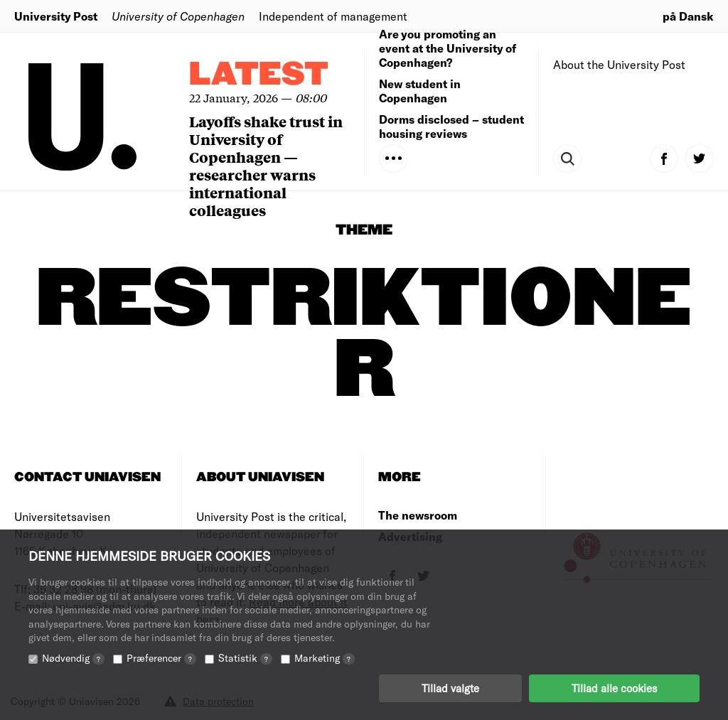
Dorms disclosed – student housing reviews (451, 126)
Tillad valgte (450, 688)
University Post (56, 16)
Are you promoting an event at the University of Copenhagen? (448, 48)
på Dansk (688, 16)
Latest (259, 75)
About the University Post (619, 64)
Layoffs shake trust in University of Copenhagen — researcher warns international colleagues (266, 166)
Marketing (325, 658)
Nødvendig (73, 658)
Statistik (245, 658)
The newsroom (418, 515)
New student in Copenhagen (420, 91)
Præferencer (161, 658)
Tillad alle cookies (614, 688)
